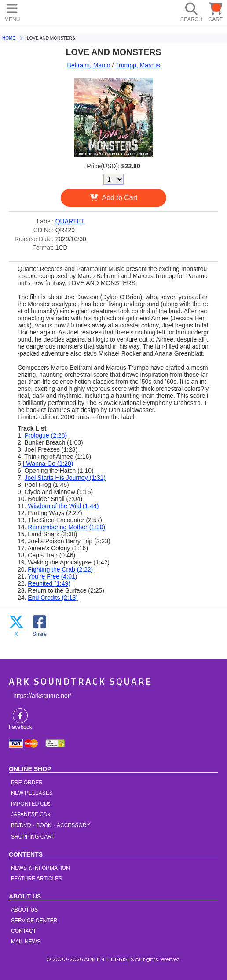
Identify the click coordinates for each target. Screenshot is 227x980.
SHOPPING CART (33, 837)
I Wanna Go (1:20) (48, 464)
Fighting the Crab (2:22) (60, 569)
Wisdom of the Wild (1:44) (63, 506)
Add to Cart (120, 198)
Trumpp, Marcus (137, 65)
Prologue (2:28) (46, 435)
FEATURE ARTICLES (37, 879)
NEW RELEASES (32, 793)
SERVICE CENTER (34, 921)
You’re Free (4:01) (52, 576)
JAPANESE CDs (30, 814)
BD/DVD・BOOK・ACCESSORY (50, 825)
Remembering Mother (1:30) (66, 527)
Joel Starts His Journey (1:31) (65, 478)
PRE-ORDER (27, 783)
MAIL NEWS (26, 942)
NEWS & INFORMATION (40, 868)
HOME (40, 11)
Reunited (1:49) (49, 583)
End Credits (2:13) (53, 598)
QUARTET (70, 221)
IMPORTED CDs (31, 804)
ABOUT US (24, 910)
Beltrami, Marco (89, 65)
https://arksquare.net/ (42, 696)
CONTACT (24, 931)
